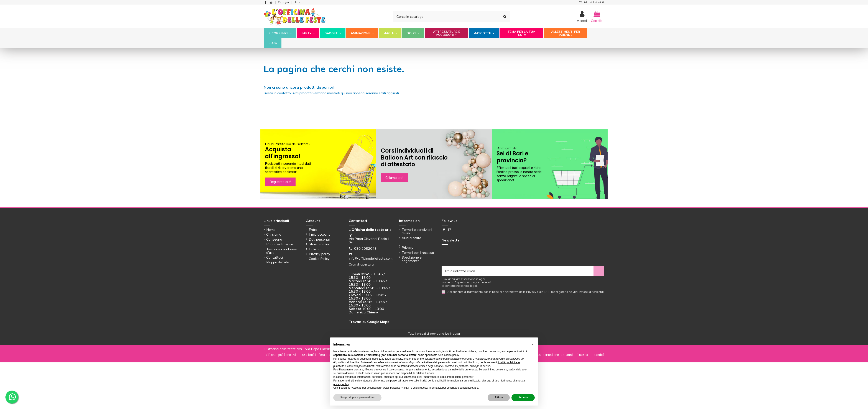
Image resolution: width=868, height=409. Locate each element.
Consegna (284, 2)
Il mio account (319, 234)
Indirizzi (315, 249)
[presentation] (475, 256)
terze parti (391, 359)
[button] (280, 33)
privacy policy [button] (341, 384)
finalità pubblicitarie (509, 362)
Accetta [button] (523, 398)
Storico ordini (319, 244)
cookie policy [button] (452, 355)
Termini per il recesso (418, 253)
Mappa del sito (278, 262)
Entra (313, 230)
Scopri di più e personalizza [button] (357, 398)
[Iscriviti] (599, 271)
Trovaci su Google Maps (369, 322)
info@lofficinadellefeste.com (371, 258)
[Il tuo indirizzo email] (518, 271)
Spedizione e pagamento (412, 259)
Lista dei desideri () (592, 2)
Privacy (408, 248)
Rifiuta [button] (499, 398)
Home (297, 2)
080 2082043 (365, 248)
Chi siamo (274, 234)
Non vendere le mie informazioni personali (448, 377)
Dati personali (319, 239)
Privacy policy (320, 254)
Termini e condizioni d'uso (281, 251)
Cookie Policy (319, 259)
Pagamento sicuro (280, 244)
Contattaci (275, 257)
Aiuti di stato (411, 238)
